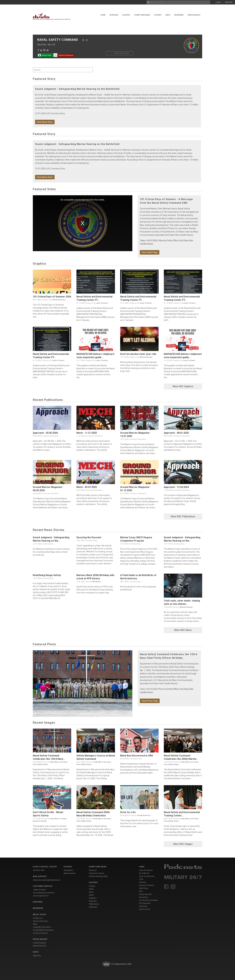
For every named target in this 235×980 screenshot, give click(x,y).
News (91, 892)
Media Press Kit (39, 946)
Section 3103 (145, 909)
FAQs (35, 924)
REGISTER (229, 2)
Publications (94, 904)
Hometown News (142, 15)
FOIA (141, 879)
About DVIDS (39, 915)
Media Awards (70, 873)
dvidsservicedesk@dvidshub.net (47, 880)
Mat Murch (97, 582)
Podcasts (93, 901)
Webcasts (93, 907)
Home (103, 15)
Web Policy (144, 888)
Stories (158, 15)
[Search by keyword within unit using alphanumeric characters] (63, 70)
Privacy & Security (40, 921)
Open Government (147, 876)
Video (91, 889)
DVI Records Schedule (148, 900)
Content (126, 15)
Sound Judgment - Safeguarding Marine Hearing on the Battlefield (77, 89)
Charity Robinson (59, 300)
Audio (91, 895)
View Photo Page (150, 701)
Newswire (179, 15)
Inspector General (147, 885)
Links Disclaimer (146, 870)
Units (168, 15)
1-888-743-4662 (39, 890)
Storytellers (68, 870)
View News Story (45, 122)
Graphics (93, 898)
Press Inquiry (194, 15)
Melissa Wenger (146, 357)
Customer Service (40, 933)
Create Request (39, 943)
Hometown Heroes (97, 873)
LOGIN (218, 2)
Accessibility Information (43, 930)
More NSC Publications (183, 516)
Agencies (37, 956)
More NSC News (183, 630)
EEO (141, 891)
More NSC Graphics (183, 386)
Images (92, 886)
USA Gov (143, 882)
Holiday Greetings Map (98, 876)
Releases (93, 870)
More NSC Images (183, 844)
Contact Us (38, 918)
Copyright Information (42, 927)
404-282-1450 (39, 870)
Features (114, 15)
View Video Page (150, 252)
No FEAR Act (144, 873)
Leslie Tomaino (102, 303)
